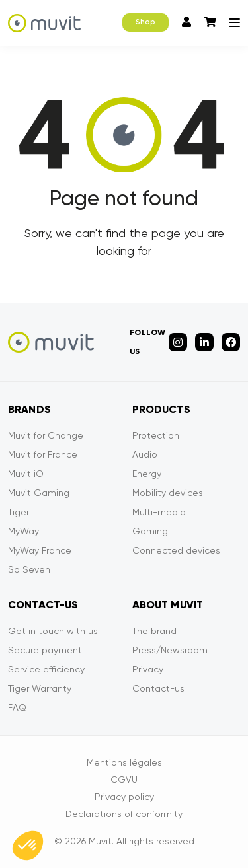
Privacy (148, 669)
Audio (145, 454)
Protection (156, 435)
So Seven (29, 569)
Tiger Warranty (40, 688)
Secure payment (45, 650)
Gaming (150, 531)
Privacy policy (124, 797)
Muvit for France (43, 454)
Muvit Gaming (39, 493)
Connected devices (176, 550)
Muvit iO (26, 474)
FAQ (17, 707)
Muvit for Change (46, 435)
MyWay (23, 531)
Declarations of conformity (124, 814)
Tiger (19, 512)
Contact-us (158, 688)
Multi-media (159, 512)
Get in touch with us (53, 631)
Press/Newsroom (170, 650)
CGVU (124, 779)
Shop (145, 22)
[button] (28, 846)
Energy (147, 474)
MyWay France (40, 550)
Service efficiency (46, 669)
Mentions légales (124, 762)
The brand (154, 631)
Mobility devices (168, 493)
